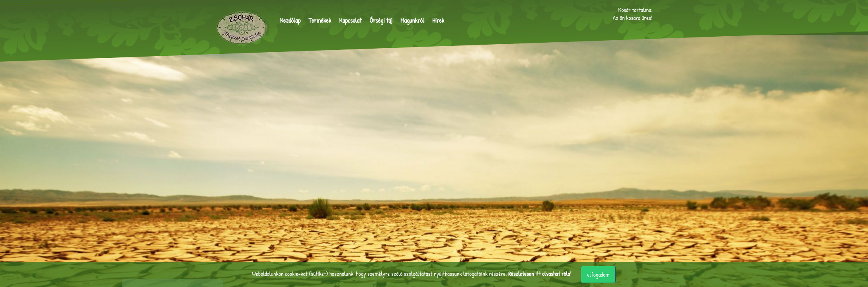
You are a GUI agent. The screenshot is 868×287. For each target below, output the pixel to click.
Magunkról (412, 20)
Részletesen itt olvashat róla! (540, 274)
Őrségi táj (381, 20)
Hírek (438, 20)
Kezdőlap (291, 20)
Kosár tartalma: (635, 9)
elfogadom (598, 274)
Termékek (320, 20)
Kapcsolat (350, 20)
